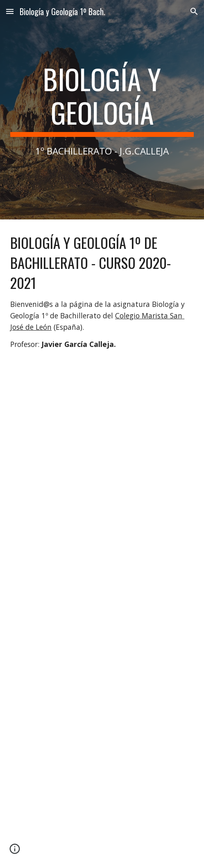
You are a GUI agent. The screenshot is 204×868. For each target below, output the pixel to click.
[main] (102, 110)
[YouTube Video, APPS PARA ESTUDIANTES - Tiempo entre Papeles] (102, 679)
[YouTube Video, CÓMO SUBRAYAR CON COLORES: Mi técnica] (102, 805)
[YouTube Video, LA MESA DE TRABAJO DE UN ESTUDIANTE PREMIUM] (102, 426)
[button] (10, 11)
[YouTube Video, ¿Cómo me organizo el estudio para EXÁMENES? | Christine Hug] (102, 553)
